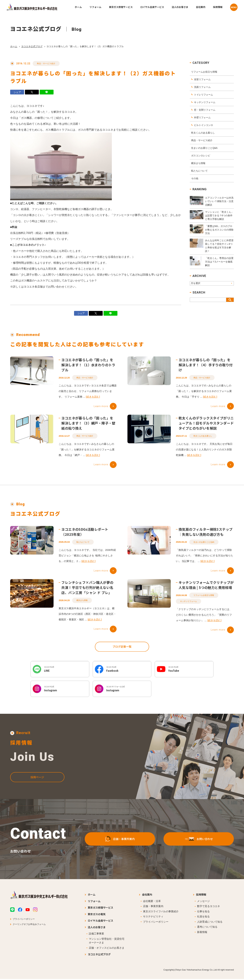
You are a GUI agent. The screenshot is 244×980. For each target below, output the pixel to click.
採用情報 (201, 895)
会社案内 (147, 895)
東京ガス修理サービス (100, 908)
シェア (17, 92)
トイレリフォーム (204, 95)
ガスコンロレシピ (201, 156)
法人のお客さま (97, 928)
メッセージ (203, 902)
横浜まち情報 (198, 163)
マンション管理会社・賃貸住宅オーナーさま (107, 942)
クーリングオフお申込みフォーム (29, 925)
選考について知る (207, 928)
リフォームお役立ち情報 (204, 72)
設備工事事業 (96, 935)
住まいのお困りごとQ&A (204, 148)
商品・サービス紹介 (46, 63)
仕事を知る (203, 912)
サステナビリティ (153, 917)
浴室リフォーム (202, 79)
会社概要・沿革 (152, 902)
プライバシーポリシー (24, 920)
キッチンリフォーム (205, 102)
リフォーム (94, 902)
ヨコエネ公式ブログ (32, 46)
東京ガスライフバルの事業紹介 (161, 912)
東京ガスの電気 (97, 915)
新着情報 (202, 933)
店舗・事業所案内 (153, 907)
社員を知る (203, 917)
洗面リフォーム (202, 87)
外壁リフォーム (202, 117)
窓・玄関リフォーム (205, 110)
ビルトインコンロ (204, 125)
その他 (195, 178)
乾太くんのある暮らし (203, 133)
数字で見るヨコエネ (209, 907)
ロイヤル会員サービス (100, 922)
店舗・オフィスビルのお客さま (107, 949)
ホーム (14, 46)
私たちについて (199, 171)
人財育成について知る (210, 923)
